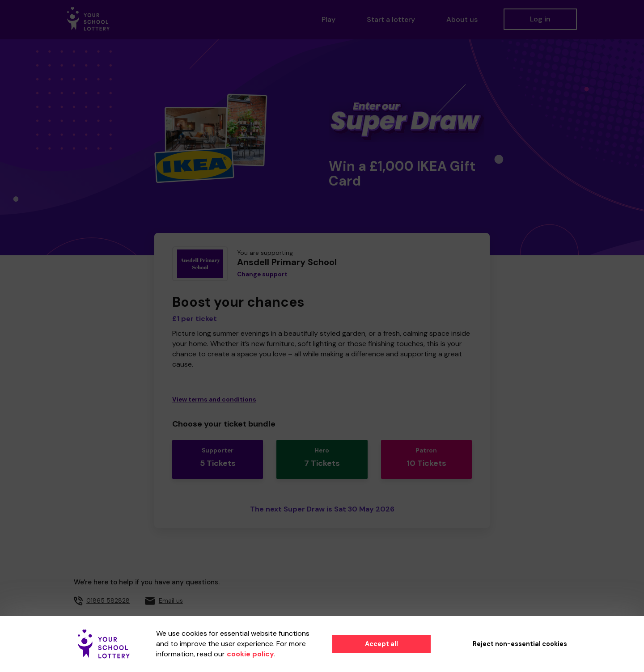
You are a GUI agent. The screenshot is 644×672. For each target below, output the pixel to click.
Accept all (381, 644)
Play (328, 19)
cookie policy (250, 654)
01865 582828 (108, 593)
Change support (262, 274)
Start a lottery (391, 19)
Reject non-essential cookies (520, 644)
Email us (171, 593)
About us (462, 19)
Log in (540, 19)
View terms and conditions (214, 399)
